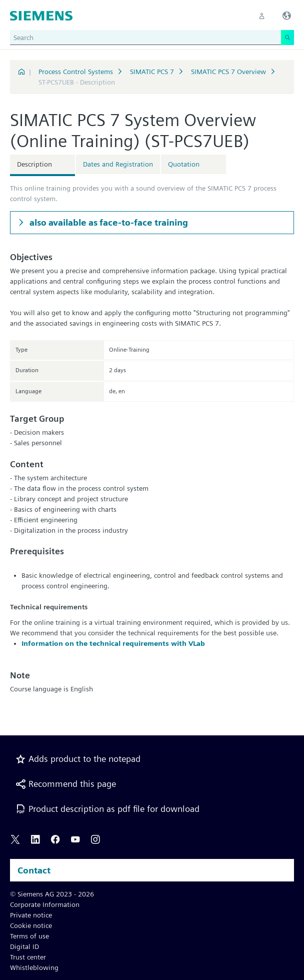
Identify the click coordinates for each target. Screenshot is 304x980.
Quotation (184, 164)
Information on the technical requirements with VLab (113, 643)
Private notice (31, 915)
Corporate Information (45, 904)
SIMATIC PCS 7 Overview (228, 72)
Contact (34, 870)
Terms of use (29, 936)
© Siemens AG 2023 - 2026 (52, 894)
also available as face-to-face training (108, 222)
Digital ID (24, 946)
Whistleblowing (34, 967)
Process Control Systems (76, 72)
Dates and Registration (118, 164)
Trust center (28, 957)
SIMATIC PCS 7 (152, 72)
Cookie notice (31, 925)
